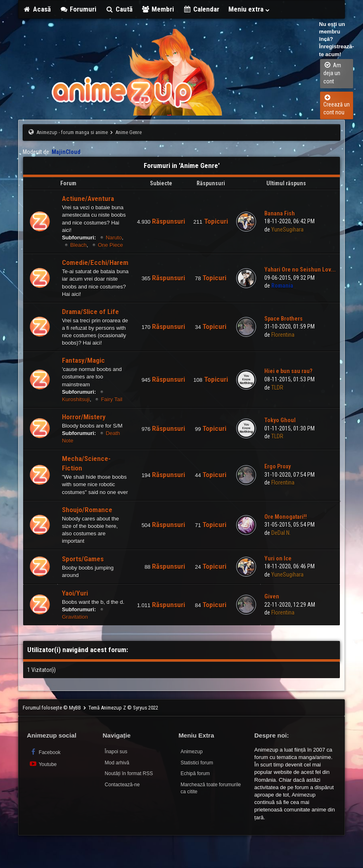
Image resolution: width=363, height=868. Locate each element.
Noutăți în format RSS (129, 773)
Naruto (114, 238)
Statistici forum (197, 763)
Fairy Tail (112, 399)
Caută (119, 9)
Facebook (45, 752)
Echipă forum (195, 773)
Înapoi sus (116, 752)
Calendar (201, 9)
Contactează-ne (122, 785)
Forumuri (78, 9)
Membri (158, 9)
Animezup (191, 752)
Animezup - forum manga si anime (72, 132)
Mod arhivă (117, 763)
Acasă (37, 9)
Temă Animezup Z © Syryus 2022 (123, 708)
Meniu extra (249, 9)
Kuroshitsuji (76, 399)
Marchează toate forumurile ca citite (211, 788)
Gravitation (75, 617)
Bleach (78, 245)
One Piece (110, 245)
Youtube (43, 764)
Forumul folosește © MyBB (52, 708)
